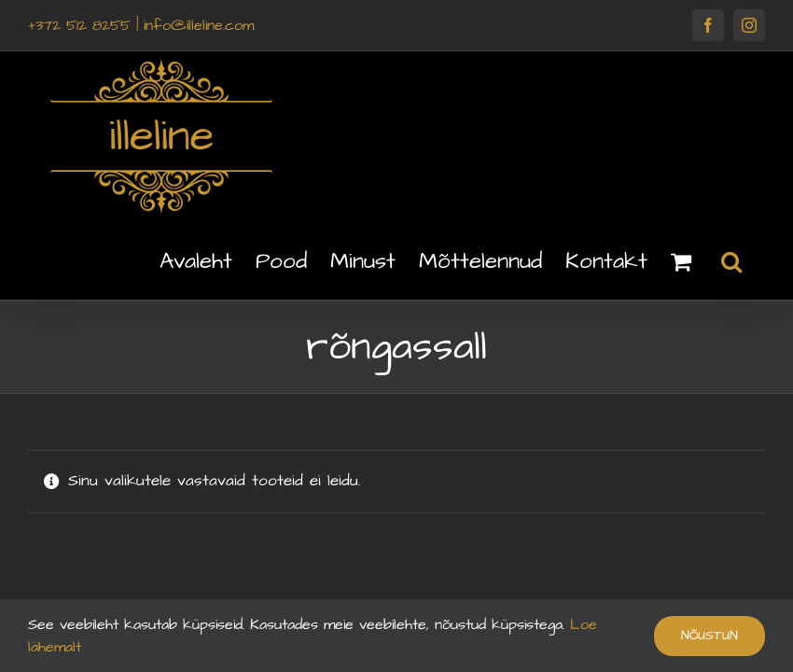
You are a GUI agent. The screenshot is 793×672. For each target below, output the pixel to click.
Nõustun (710, 636)
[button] (731, 260)
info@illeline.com (199, 25)
